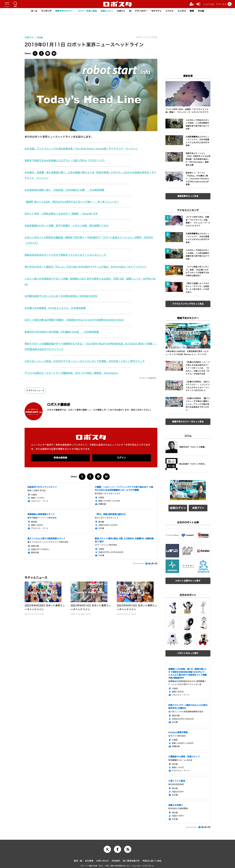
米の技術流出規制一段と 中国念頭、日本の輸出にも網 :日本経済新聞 (67, 190)
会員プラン (198, 507)
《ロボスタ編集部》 (147, 378)
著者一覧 (78, 859)
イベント (173, 11)
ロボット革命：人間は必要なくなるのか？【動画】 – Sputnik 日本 (64, 214)
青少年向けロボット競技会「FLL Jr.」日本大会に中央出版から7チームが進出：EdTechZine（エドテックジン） (90, 267)
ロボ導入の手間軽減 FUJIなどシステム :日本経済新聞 (57, 308)
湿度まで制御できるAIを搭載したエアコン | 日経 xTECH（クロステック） (68, 161)
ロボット (121, 11)
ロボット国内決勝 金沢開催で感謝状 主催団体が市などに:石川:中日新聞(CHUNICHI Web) (78, 320)
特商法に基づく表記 (152, 859)
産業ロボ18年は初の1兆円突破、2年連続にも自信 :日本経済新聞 (64, 332)
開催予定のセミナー (61, 11)
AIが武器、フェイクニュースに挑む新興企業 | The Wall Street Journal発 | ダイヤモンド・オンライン (85, 149)
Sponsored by (139, 564)
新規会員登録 (60, 458)
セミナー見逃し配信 (86, 11)
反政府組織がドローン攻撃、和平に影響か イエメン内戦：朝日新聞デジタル (69, 226)
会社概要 (89, 859)
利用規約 (116, 859)
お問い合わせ (103, 859)
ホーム (29, 11)
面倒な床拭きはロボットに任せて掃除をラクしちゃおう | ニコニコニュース (68, 255)
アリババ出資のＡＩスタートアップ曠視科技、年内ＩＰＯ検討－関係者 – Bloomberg (74, 373)
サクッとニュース (37, 391)
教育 (197, 11)
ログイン (122, 458)
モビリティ (159, 11)
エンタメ (186, 11)
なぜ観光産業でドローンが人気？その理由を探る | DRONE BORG (63, 296)
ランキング (42, 11)
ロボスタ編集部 (63, 404)
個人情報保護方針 (131, 859)
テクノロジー (143, 11)
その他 (206, 11)
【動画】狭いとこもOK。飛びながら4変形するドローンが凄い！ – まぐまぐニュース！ (75, 202)
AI (131, 11)
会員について (106, 11)
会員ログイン (178, 507)
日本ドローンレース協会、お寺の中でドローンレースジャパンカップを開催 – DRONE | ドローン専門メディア (88, 361)
